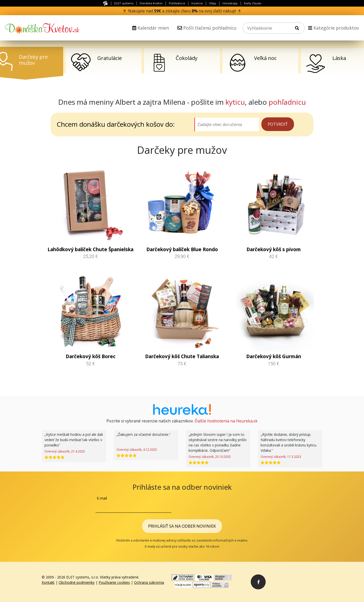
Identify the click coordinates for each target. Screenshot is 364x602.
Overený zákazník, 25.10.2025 (210, 457)
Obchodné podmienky (77, 582)
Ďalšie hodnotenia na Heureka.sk (226, 421)
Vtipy (213, 3)
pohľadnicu (287, 102)
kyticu (235, 102)
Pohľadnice (177, 3)
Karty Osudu (253, 3)
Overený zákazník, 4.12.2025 (137, 450)
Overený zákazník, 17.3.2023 (281, 457)
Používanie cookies (114, 582)
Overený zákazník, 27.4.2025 (65, 451)
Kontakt (48, 582)
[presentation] (230, 505)
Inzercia (197, 3)
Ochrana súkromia (149, 582)
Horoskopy (230, 3)
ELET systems (124, 3)
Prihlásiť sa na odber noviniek (182, 526)
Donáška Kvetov (151, 3)
